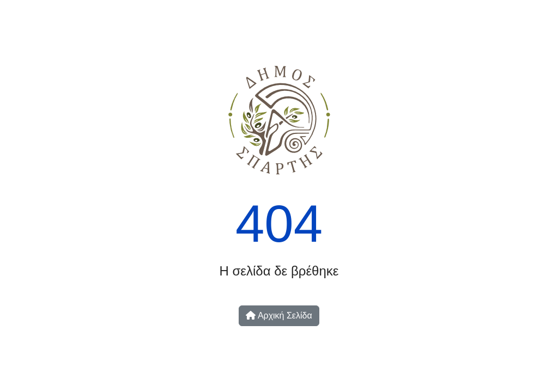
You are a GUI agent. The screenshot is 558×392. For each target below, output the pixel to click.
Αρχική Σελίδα (279, 316)
